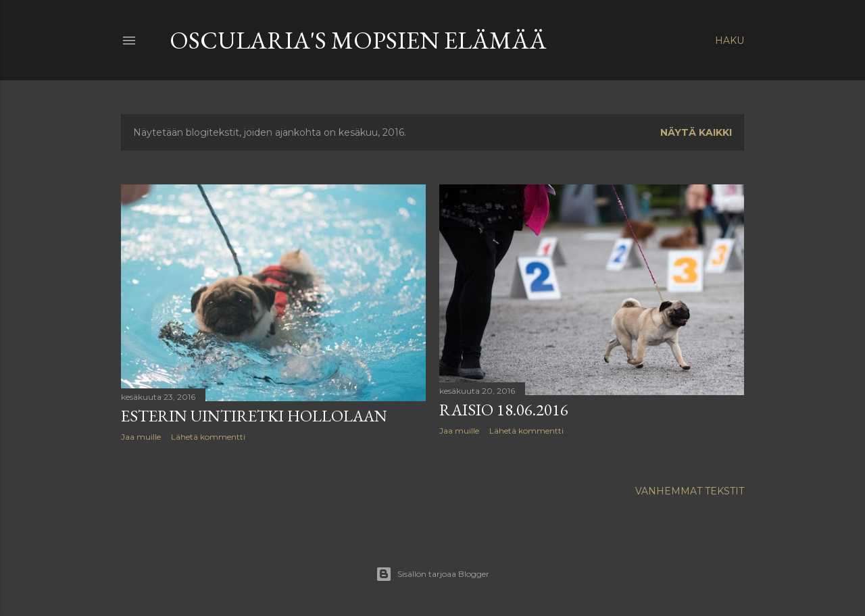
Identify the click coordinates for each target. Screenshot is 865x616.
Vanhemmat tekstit (690, 491)
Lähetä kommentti (208, 437)
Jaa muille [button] (141, 437)
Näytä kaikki (696, 132)
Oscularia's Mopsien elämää (358, 40)
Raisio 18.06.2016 (504, 410)
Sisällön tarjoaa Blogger (432, 574)
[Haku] (730, 41)
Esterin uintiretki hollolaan (254, 416)
